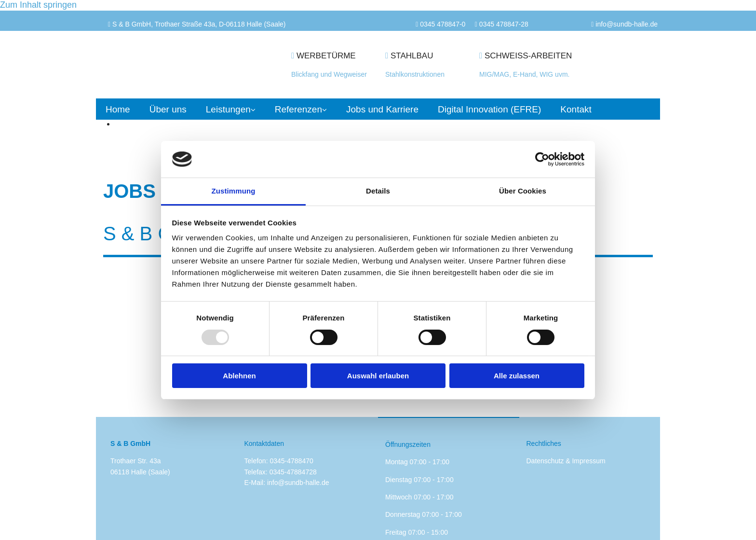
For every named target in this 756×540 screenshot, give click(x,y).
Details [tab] (378, 191)
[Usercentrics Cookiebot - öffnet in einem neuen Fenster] (542, 159)
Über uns (168, 109)
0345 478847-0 (443, 24)
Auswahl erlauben (378, 376)
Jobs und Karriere (382, 109)
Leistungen (228, 109)
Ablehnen (239, 376)
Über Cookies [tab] (523, 191)
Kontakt (576, 109)
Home (118, 109)
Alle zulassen (517, 376)
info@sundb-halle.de (298, 483)
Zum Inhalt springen (38, 5)
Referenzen (298, 109)
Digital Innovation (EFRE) (489, 109)
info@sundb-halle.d (625, 24)
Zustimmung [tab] (234, 191)
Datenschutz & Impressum (566, 461)
